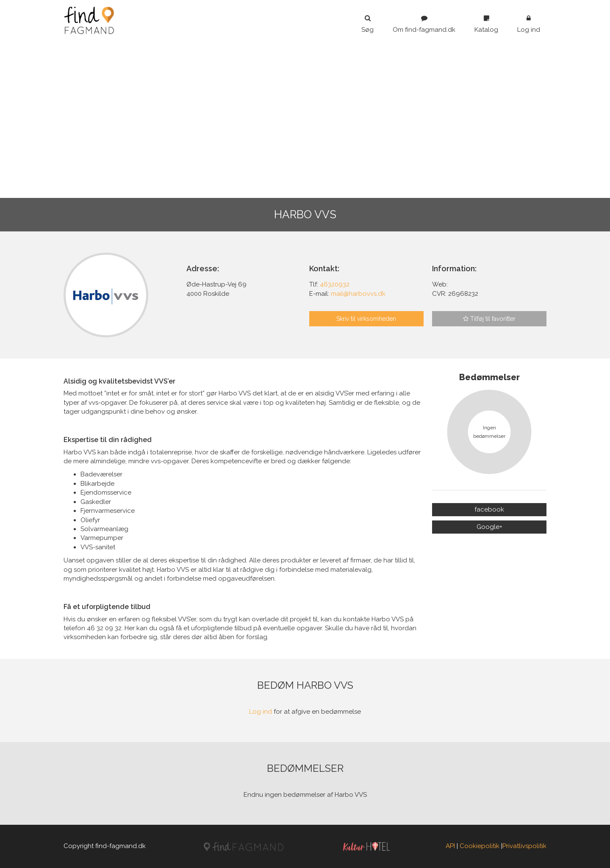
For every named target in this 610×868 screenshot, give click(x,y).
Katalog (486, 24)
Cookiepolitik (480, 846)
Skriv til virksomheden (366, 319)
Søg (367, 24)
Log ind (529, 24)
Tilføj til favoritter (489, 319)
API (450, 846)
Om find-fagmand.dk (424, 24)
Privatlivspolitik (524, 846)
